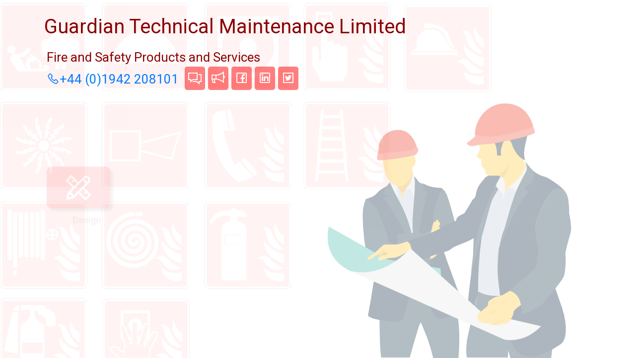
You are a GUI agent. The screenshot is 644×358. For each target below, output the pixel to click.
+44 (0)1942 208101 (111, 79)
